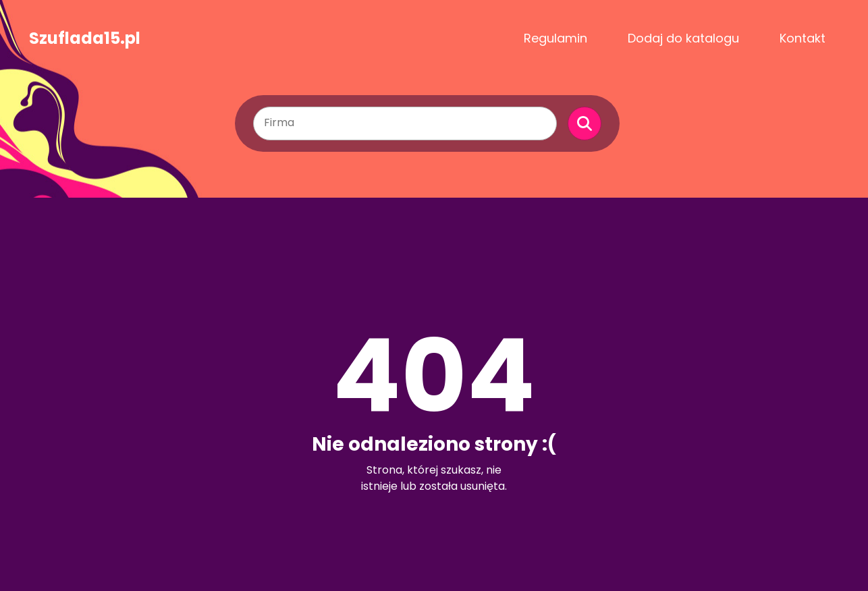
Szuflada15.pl (85, 38)
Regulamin (555, 38)
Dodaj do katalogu (683, 38)
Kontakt (803, 38)
